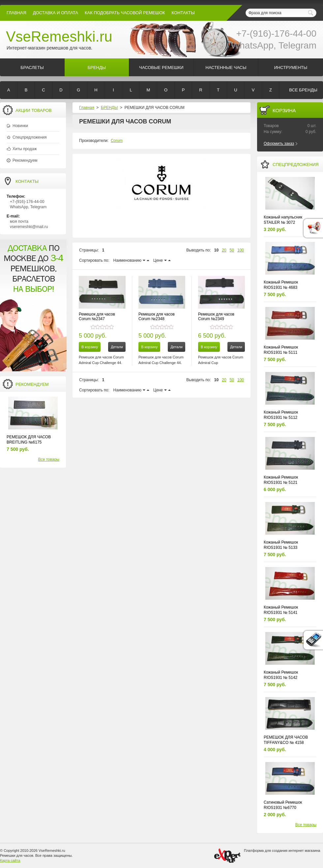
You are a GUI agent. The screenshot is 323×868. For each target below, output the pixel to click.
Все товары (49, 459)
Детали (117, 347)
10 (216, 250)
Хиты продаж (25, 149)
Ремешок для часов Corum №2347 (97, 317)
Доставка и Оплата (56, 13)
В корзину (90, 347)
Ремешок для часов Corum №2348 (157, 317)
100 (241, 250)
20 (224, 250)
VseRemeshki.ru (59, 36)
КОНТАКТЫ (183, 13)
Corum (117, 141)
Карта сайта (10, 860)
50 (232, 250)
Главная (16, 13)
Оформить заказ (279, 144)
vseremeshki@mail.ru (29, 227)
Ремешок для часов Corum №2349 (216, 317)
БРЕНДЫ (109, 108)
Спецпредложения (30, 137)
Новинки (20, 126)
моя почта (19, 221)
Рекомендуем (25, 160)
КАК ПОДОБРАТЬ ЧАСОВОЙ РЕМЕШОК (125, 13)
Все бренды (303, 90)
